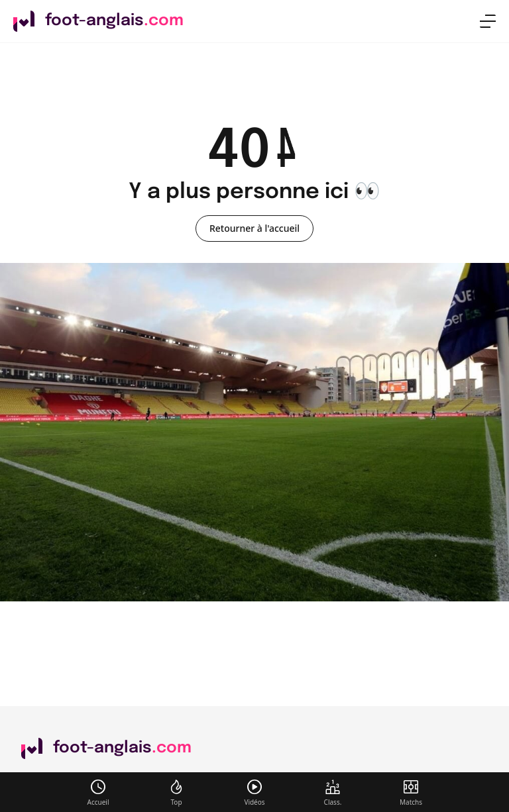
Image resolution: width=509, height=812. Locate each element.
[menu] (488, 21)
